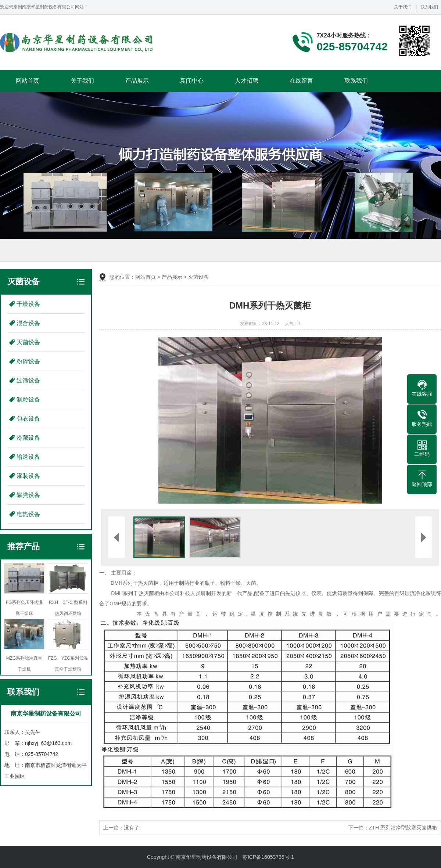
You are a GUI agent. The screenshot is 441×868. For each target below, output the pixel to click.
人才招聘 (247, 81)
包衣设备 (28, 419)
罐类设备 (28, 495)
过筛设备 (28, 380)
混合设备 (28, 323)
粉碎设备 (28, 361)
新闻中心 (192, 81)
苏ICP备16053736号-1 (268, 857)
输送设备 (28, 457)
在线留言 (301, 81)
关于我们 (403, 7)
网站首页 (28, 81)
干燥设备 (28, 304)
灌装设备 (28, 476)
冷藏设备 (28, 438)
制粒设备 (28, 399)
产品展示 (137, 81)
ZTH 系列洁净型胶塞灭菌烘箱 (403, 828)
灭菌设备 (28, 342)
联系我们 (429, 7)
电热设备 (28, 514)
